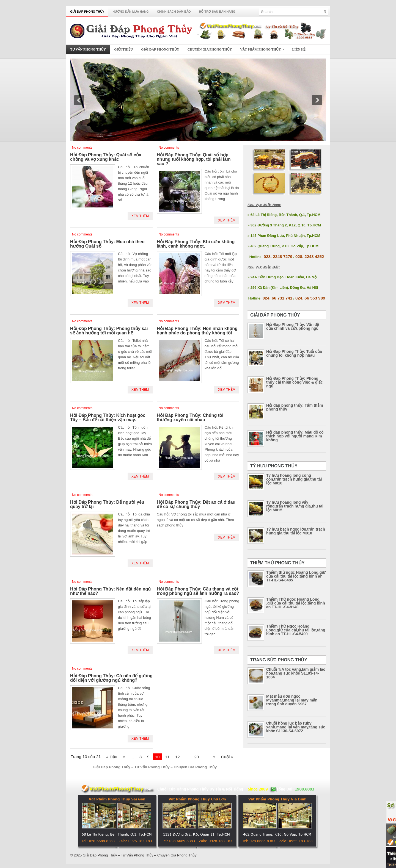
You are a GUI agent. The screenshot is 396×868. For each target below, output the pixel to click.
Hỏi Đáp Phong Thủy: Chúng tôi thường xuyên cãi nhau (190, 418)
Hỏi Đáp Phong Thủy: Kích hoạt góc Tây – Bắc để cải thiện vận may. (108, 418)
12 (178, 757)
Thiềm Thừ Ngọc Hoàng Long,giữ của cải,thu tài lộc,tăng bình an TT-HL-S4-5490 (296, 630)
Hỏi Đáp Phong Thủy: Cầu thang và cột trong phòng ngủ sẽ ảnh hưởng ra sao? (198, 591)
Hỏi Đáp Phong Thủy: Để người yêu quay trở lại (107, 504)
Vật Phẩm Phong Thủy (264, 48)
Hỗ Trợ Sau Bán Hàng (217, 12)
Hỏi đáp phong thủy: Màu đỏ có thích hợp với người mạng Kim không (295, 436)
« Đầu (112, 757)
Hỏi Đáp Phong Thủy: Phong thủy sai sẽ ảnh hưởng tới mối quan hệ (109, 331)
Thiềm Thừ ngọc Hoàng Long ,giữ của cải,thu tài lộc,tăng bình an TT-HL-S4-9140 (296, 603)
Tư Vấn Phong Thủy (88, 49)
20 (196, 757)
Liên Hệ (299, 49)
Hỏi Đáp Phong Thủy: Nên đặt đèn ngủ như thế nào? (110, 591)
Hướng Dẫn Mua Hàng (131, 12)
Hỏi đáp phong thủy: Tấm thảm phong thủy (295, 407)
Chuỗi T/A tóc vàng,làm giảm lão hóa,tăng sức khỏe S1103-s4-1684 (296, 673)
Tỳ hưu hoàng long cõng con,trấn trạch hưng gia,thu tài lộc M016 (294, 479)
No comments (82, 148)
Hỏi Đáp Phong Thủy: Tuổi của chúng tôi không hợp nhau (294, 353)
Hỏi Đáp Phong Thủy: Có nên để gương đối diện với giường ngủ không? (111, 678)
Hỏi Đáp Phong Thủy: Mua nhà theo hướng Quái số (107, 244)
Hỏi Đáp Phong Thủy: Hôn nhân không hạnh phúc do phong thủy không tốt (197, 331)
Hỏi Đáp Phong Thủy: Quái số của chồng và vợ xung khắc (106, 157)
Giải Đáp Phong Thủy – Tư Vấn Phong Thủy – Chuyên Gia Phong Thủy (140, 855)
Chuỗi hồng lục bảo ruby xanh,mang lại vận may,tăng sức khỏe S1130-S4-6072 (296, 727)
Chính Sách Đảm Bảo (174, 12)
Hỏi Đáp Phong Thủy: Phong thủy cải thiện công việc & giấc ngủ (295, 382)
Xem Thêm (140, 216)
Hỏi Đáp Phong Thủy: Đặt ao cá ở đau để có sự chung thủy (196, 504)
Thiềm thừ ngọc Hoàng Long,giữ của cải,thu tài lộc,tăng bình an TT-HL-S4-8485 (296, 576)
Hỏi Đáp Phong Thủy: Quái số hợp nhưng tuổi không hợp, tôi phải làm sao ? (194, 159)
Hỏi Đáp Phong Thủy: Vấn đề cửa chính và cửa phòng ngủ (293, 326)
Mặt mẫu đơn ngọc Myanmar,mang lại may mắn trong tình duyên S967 (292, 700)
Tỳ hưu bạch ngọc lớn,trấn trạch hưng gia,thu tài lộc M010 (296, 531)
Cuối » (227, 757)
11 (167, 757)
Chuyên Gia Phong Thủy (210, 49)
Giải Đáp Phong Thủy (87, 12)
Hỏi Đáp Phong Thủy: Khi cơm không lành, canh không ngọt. (196, 244)
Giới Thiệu (123, 49)
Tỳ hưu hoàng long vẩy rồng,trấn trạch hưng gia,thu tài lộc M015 (295, 506)
